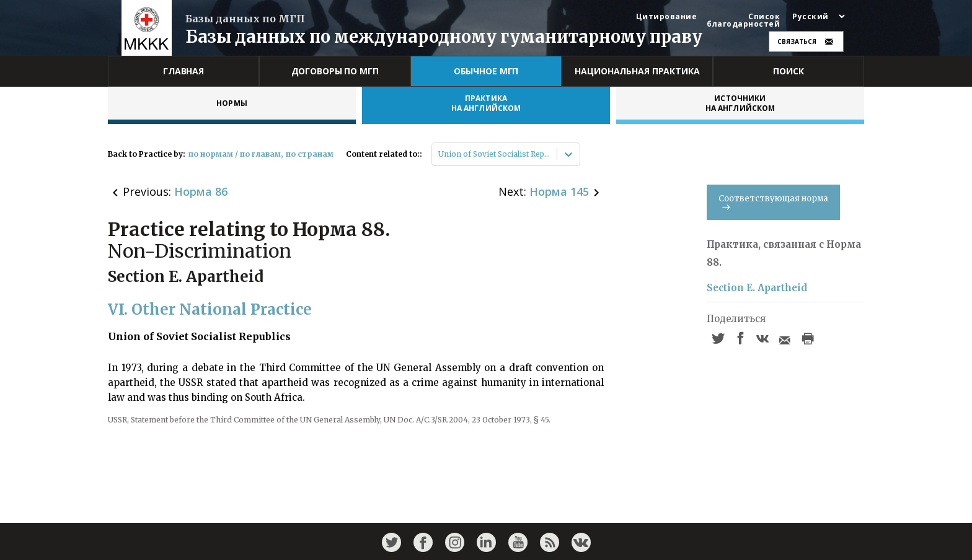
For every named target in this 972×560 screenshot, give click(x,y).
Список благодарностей (743, 20)
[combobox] (439, 154)
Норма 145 (559, 191)
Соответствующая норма (773, 202)
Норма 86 (201, 191)
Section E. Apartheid (757, 288)
